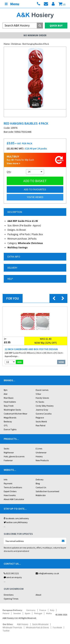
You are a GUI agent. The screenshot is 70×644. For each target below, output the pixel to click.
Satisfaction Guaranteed (47, 491)
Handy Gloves (42, 398)
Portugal (38, 613)
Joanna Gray (42, 410)
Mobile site (41, 495)
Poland (6, 613)
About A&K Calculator (14, 499)
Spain (28, 613)
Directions (9, 595)
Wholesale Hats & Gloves (37, 627)
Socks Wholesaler (40, 624)
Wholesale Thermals (12, 627)
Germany (31, 610)
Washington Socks (12, 410)
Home (7, 44)
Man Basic (9, 398)
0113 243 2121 (11, 573)
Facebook (57, 627)
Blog (38, 483)
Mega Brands (10, 418)
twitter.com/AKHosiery (16, 522)
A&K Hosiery (23, 624)
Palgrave (40, 418)
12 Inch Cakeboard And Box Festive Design (31, 349)
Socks (6, 449)
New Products (42, 460)
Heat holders (10, 402)
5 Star (38, 394)
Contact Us (41, 487)
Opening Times (11, 599)
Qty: (9, 172)
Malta (49, 613)
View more (13, 163)
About (38, 595)
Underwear (41, 452)
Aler (6, 394)
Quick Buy (56, 26)
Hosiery (39, 456)
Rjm (6, 390)
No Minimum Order (35, 35)
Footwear (8, 460)
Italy (52, 610)
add (20, 362)
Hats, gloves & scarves (14, 456)
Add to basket (35, 181)
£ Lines (39, 449)
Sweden (17, 613)
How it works (10, 495)
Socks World (41, 421)
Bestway (8, 421)
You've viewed (35, 197)
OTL (6, 425)
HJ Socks (40, 402)
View (61, 362)
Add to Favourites (35, 189)
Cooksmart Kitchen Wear (15, 414)
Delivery (40, 479)
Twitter (6, 631)
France (43, 610)
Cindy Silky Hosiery (45, 406)
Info (6, 479)
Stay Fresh (9, 406)
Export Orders (10, 491)
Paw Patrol (41, 425)
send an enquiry (13, 577)
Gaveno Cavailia (44, 414)
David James (42, 390)
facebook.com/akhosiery (16, 518)
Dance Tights (10, 429)
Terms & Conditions (13, 487)
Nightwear (9, 452)
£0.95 (14, 341)
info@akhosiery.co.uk (47, 573)
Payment (8, 483)
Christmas (16, 44)
